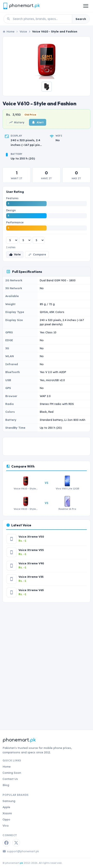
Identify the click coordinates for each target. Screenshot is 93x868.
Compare (37, 255)
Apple (6, 807)
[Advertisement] (46, 663)
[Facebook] (6, 843)
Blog (6, 785)
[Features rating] (12, 240)
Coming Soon (12, 773)
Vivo (6, 826)
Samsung (9, 801)
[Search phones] (41, 19)
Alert (38, 122)
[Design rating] (25, 240)
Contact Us (10, 779)
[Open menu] (86, 6)
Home (7, 767)
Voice (23, 31)
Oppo (6, 819)
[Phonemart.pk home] (21, 6)
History (17, 122)
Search (81, 19)
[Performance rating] (39, 240)
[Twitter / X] (16, 843)
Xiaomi (7, 813)
